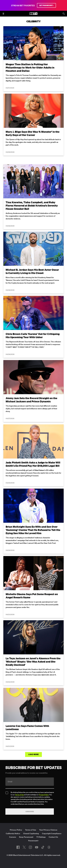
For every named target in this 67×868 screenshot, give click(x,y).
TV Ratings (41, 837)
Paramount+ (33, 841)
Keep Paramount (26, 837)
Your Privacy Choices (48, 830)
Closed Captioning (31, 833)
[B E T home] (33, 15)
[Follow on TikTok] (43, 847)
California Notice (13, 833)
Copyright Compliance (52, 833)
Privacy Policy (44, 795)
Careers (13, 837)
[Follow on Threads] (49, 847)
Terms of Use (19, 795)
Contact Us (53, 837)
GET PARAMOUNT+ (46, 5)
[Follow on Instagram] (30, 847)
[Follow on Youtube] (37, 847)
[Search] (64, 14)
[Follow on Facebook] (18, 847)
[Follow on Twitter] (24, 847)
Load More (33, 754)
